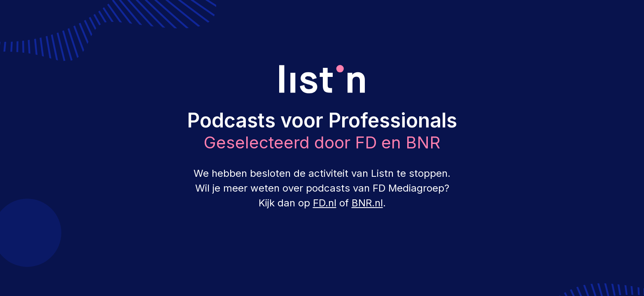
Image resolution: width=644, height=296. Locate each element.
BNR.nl (367, 203)
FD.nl (325, 203)
